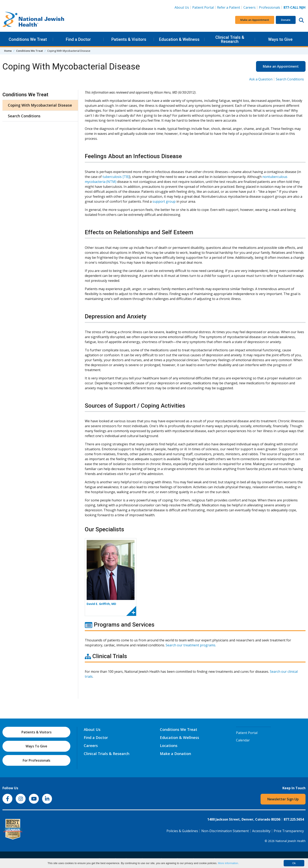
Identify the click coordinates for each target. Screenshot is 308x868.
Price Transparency (289, 831)
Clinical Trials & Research (230, 39)
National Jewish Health (290, 841)
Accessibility (261, 831)
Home (8, 51)
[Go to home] (33, 20)
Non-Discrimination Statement (225, 831)
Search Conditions (290, 79)
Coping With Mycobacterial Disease (40, 105)
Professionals (270, 7)
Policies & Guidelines (182, 831)
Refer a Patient (229, 7)
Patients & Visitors (129, 39)
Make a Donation (175, 754)
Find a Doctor (78, 39)
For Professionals (37, 760)
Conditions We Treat (28, 39)
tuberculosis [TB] (116, 177)
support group (164, 201)
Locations (169, 746)
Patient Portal (203, 7)
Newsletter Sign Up (283, 799)
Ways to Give (280, 39)
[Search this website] (301, 20)
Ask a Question (261, 79)
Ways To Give (36, 746)
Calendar (243, 740)
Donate (286, 20)
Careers (250, 7)
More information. (228, 863)
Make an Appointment (255, 20)
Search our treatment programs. (191, 645)
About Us (182, 7)
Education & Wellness (179, 39)
